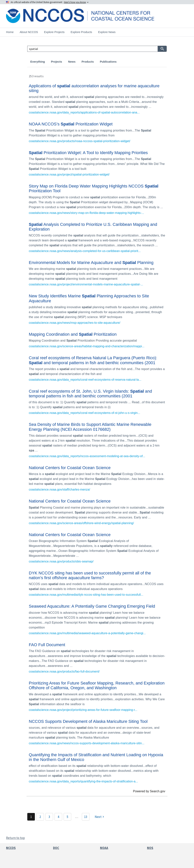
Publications (108, 62)
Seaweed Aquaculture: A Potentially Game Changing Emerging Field (92, 606)
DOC (56, 848)
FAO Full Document (47, 645)
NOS (150, 848)
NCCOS (11, 848)
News (72, 62)
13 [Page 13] (86, 817)
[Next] (100, 817)
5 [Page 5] (67, 817)
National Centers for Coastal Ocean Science (70, 468)
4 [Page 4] (58, 817)
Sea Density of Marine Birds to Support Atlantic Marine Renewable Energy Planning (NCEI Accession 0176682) (90, 427)
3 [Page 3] (49, 817)
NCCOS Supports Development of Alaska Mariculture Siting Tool (88, 721)
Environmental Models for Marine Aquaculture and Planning (91, 263)
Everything (38, 62)
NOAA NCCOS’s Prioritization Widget (71, 124)
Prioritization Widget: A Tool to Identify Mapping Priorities (88, 153)
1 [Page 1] (31, 817)
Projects (57, 62)
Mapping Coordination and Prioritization (73, 334)
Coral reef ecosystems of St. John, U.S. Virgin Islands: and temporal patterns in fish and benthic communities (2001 (90, 394)
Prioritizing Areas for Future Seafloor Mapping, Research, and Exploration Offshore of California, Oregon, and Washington (97, 685)
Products (88, 62)
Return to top (15, 838)
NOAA (104, 848)
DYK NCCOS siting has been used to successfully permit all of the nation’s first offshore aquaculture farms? (90, 575)
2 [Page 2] (40, 817)
